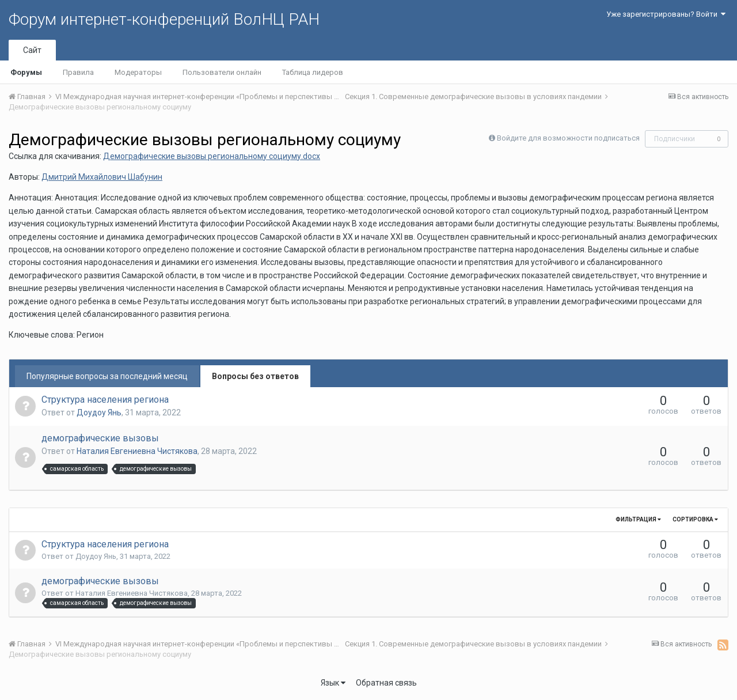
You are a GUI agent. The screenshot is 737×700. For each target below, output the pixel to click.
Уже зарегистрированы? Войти (666, 14)
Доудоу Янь (99, 413)
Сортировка (695, 519)
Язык (333, 683)
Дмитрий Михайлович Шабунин (102, 177)
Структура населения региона (105, 400)
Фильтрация (638, 519)
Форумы (26, 72)
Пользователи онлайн (222, 72)
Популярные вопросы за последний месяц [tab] (107, 376)
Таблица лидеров (313, 72)
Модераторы (138, 72)
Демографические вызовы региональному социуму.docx (212, 156)
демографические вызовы (100, 438)
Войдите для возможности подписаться (568, 138)
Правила (78, 72)
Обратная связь (386, 683)
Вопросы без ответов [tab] (255, 376)
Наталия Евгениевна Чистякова (137, 451)
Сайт (32, 50)
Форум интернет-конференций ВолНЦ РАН (164, 19)
